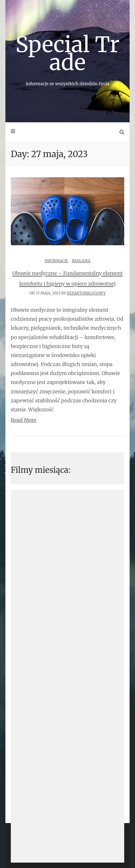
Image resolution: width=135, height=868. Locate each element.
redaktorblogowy (86, 293)
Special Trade (67, 59)
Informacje (56, 261)
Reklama (81, 261)
